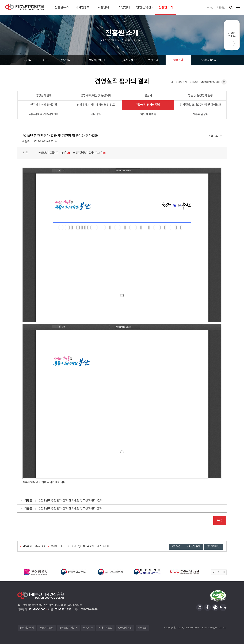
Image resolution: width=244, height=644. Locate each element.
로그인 (210, 7)
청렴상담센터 (27, 628)
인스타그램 (200, 607)
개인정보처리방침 (68, 628)
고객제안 (213, 546)
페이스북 (207, 607)
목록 (220, 521)
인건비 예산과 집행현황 (44, 105)
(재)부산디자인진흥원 (25, 7)
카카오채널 (215, 607)
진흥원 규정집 (200, 114)
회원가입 (221, 7)
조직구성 (128, 60)
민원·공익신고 (145, 7)
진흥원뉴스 (62, 7)
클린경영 (178, 60)
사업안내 (124, 7)
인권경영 (153, 60)
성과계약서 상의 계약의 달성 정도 (96, 105)
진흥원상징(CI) (97, 60)
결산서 (148, 96)
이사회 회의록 (148, 114)
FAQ (176, 546)
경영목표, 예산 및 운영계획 (96, 96)
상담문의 (194, 546)
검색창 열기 (231, 7)
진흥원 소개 (166, 7)
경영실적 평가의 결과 (148, 105)
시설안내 (103, 7)
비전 (45, 60)
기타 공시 (96, 114)
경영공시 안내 (44, 96)
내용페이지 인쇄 (224, 82)
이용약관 (88, 628)
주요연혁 (65, 60)
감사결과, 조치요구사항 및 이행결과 (200, 105)
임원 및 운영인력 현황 (200, 96)
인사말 (27, 60)
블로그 (223, 607)
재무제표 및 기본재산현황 (44, 114)
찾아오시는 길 (209, 60)
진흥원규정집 (47, 628)
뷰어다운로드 (105, 628)
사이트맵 (238, 7)
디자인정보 (83, 7)
